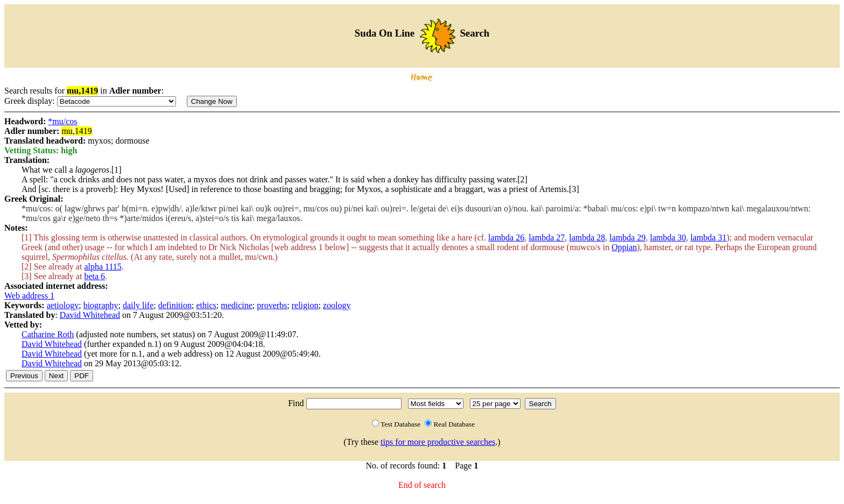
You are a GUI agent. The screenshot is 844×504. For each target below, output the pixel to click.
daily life (138, 305)
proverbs (272, 305)
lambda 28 (587, 237)
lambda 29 (627, 237)
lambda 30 (668, 237)
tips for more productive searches (438, 442)
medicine (237, 305)
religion (305, 305)
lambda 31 (709, 237)
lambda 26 (506, 237)
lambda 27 (547, 237)
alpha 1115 (103, 267)
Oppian (624, 247)
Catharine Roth (48, 334)
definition (175, 305)
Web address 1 (29, 296)
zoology (337, 305)
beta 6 (94, 276)
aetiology (63, 305)
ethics (206, 305)
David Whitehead (90, 315)
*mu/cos (62, 121)
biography (101, 305)
